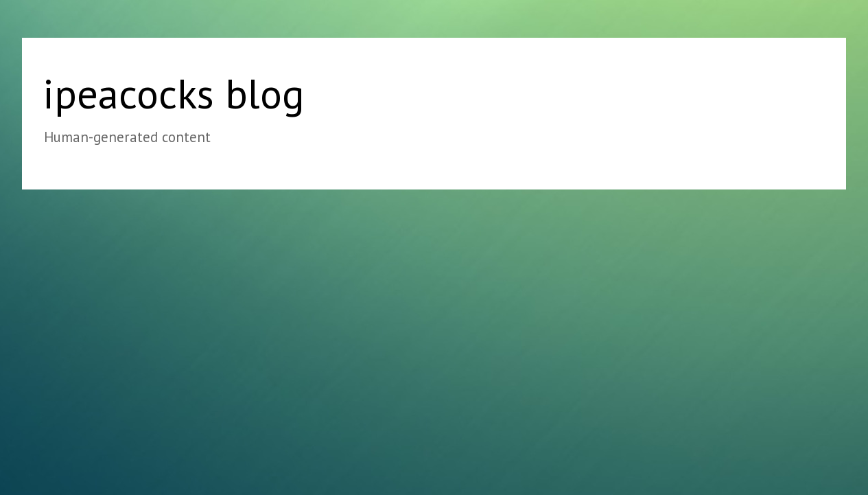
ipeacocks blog (174, 93)
